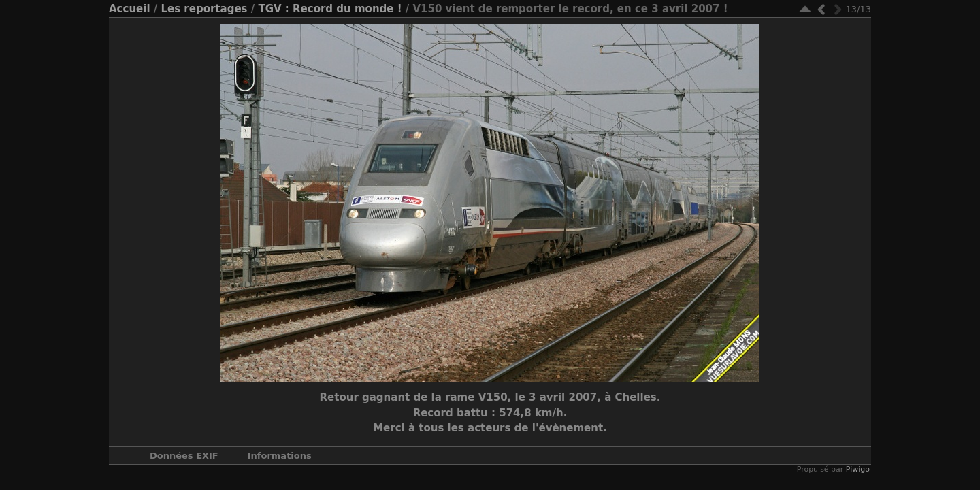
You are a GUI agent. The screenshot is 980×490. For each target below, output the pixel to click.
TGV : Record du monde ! (330, 9)
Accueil (130, 9)
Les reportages (204, 9)
